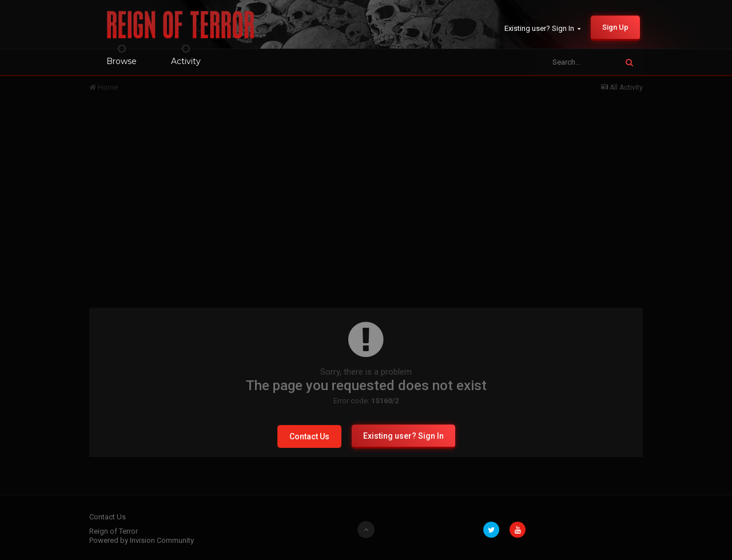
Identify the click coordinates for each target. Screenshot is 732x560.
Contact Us (309, 436)
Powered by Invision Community (142, 540)
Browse (122, 61)
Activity (186, 61)
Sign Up (615, 27)
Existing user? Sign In (542, 28)
